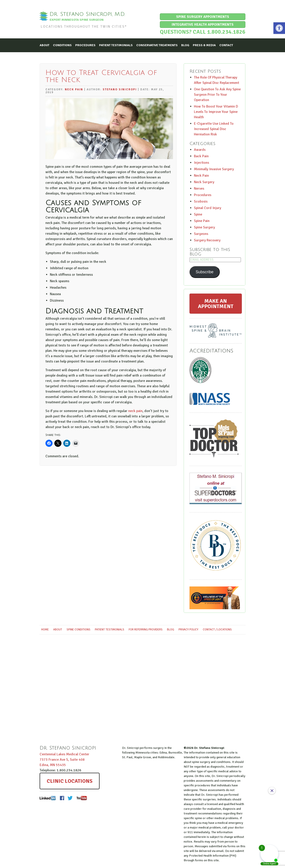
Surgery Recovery (207, 240)
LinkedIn (48, 798)
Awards (200, 149)
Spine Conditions (78, 629)
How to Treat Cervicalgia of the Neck (101, 76)
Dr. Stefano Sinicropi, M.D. (89, 14)
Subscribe (205, 272)
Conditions (62, 45)
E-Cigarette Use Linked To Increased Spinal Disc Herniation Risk (214, 129)
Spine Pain (202, 221)
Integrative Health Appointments (203, 25)
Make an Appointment (216, 303)
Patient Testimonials (116, 45)
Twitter (70, 798)
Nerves (199, 188)
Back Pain (201, 156)
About (45, 45)
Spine (198, 214)
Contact (226, 45)
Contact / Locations (217, 629)
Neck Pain (74, 89)
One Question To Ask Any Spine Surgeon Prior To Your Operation (217, 94)
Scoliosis (201, 201)
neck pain (135, 411)
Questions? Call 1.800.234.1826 (203, 32)
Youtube (81, 798)
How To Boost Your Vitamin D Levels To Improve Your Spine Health (216, 112)
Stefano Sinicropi (120, 89)
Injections (202, 162)
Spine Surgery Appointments (203, 17)
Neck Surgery (204, 182)
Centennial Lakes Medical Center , (64, 759)
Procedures (85, 45)
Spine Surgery (204, 227)
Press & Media (204, 45)
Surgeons (201, 234)
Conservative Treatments (157, 45)
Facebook (62, 798)
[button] (279, 28)
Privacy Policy (188, 629)
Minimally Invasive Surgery (214, 169)
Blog (185, 45)
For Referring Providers (146, 629)
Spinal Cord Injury (208, 208)
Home (45, 629)
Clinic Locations (70, 781)
